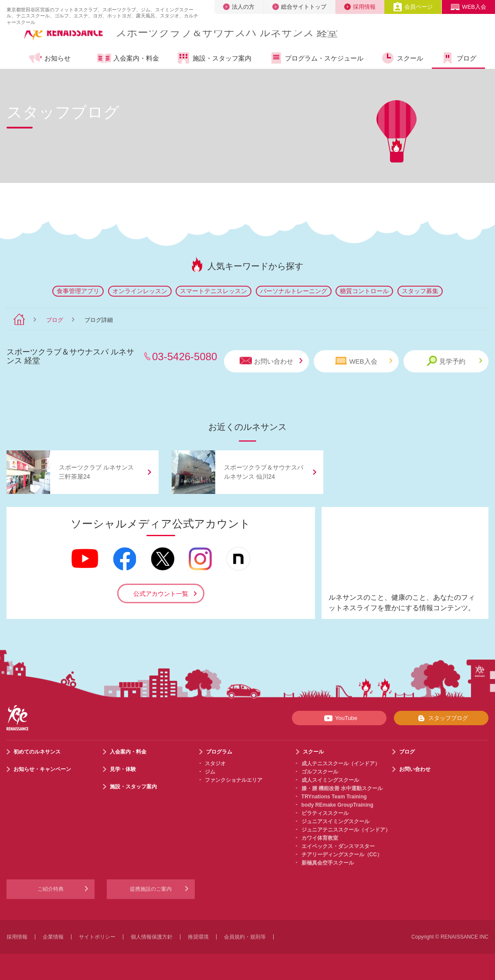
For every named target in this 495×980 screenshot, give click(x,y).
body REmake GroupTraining (337, 805)
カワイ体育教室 (320, 838)
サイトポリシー (97, 937)
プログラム (219, 752)
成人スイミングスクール (330, 780)
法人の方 (239, 7)
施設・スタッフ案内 (214, 58)
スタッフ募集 (420, 291)
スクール (402, 58)
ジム (210, 772)
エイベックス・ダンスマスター (338, 846)
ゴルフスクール (320, 772)
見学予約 (454, 361)
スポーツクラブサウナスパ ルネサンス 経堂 (227, 32)
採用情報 (360, 7)
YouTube (339, 718)
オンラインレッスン (140, 291)
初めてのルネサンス (37, 752)
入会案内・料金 (128, 59)
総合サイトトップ (299, 7)
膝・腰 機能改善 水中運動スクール (342, 788)
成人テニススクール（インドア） (341, 764)
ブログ (458, 58)
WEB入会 (468, 7)
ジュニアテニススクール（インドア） (346, 830)
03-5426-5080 (185, 357)
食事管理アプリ (78, 291)
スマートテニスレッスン (214, 291)
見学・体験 (123, 769)
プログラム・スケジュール (316, 58)
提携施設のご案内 (151, 889)
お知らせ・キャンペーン (42, 769)
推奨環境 (198, 937)
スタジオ (215, 764)
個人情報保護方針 (152, 937)
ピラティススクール (325, 813)
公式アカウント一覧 (161, 594)
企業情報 (53, 937)
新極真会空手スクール (328, 863)
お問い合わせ (271, 361)
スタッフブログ (441, 718)
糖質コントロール (364, 291)
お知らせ (49, 58)
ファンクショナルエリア (234, 780)
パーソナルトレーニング (294, 291)
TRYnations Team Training (334, 797)
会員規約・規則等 (245, 937)
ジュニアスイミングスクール (336, 821)
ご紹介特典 (51, 889)
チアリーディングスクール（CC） (342, 855)
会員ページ (413, 7)
